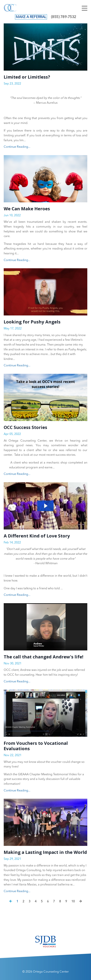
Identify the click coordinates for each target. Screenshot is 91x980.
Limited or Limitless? (27, 77)
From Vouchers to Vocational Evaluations (36, 746)
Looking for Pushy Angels (32, 322)
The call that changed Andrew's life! (43, 657)
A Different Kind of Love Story (37, 536)
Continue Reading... (17, 147)
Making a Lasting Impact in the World (45, 852)
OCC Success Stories (25, 427)
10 (73, 902)
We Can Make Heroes (27, 209)
